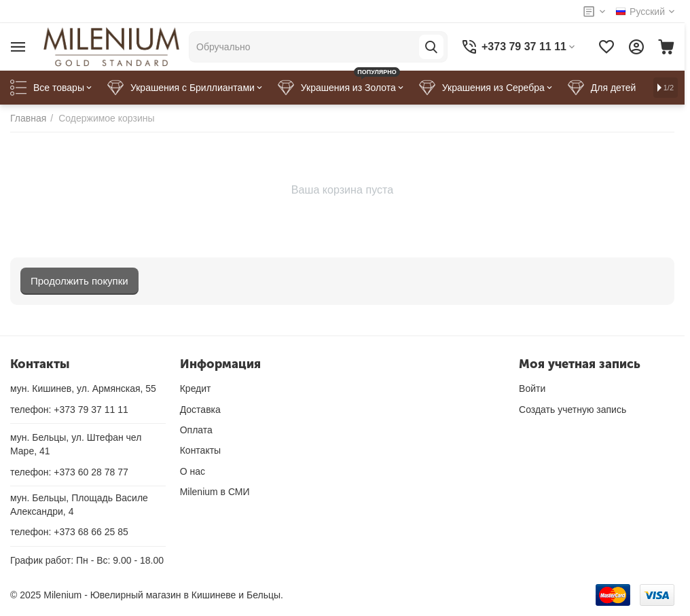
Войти (532, 388)
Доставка (200, 410)
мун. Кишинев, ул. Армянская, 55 (83, 388)
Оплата (196, 430)
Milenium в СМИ (215, 492)
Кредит (196, 388)
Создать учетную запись (573, 410)
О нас (193, 471)
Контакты (200, 450)
